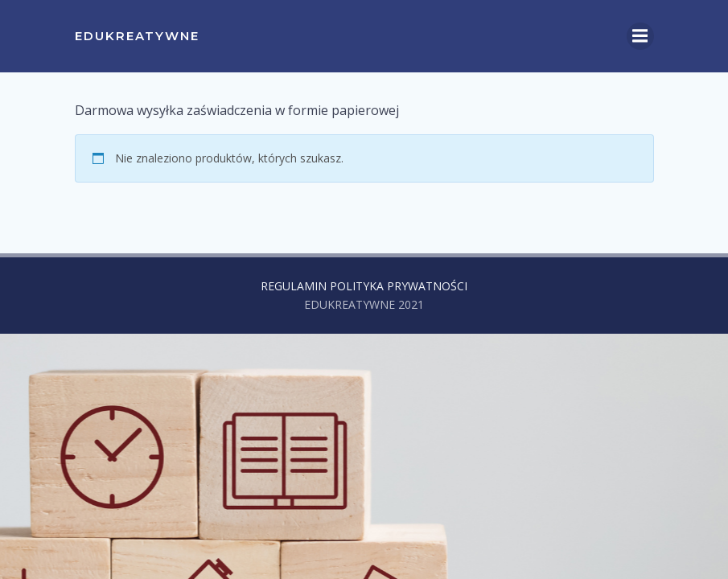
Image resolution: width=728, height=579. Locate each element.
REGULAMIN (294, 286)
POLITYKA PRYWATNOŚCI (399, 286)
